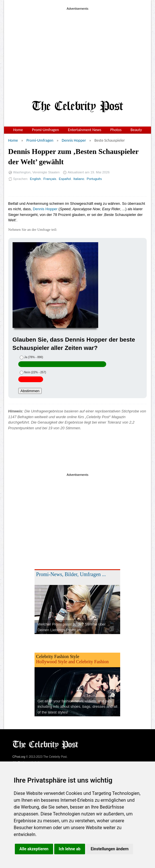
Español (65, 179)
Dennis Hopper (74, 140)
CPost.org (19, 757)
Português (94, 179)
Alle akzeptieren (34, 849)
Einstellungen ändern (110, 849)
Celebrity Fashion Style (58, 656)
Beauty (136, 130)
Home (18, 130)
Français (50, 179)
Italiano (79, 179)
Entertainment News (85, 130)
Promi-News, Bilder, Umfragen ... (71, 574)
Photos (116, 130)
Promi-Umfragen (45, 130)
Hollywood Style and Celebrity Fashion (72, 662)
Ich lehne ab (70, 849)
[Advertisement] (78, 51)
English (35, 179)
